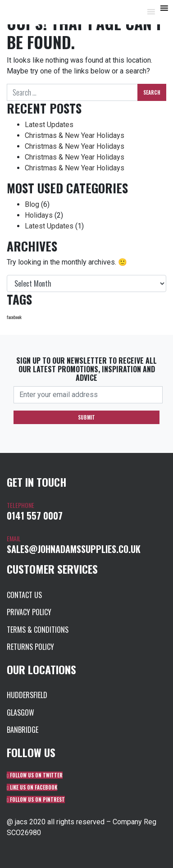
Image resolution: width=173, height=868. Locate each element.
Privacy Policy (29, 612)
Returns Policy (30, 647)
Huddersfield (27, 695)
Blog (32, 204)
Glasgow (20, 713)
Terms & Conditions (38, 630)
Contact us (24, 595)
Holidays (39, 215)
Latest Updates (49, 125)
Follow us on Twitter (35, 775)
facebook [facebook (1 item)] (14, 317)
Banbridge (23, 730)
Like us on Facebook (32, 787)
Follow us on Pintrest (36, 799)
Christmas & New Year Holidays (75, 135)
